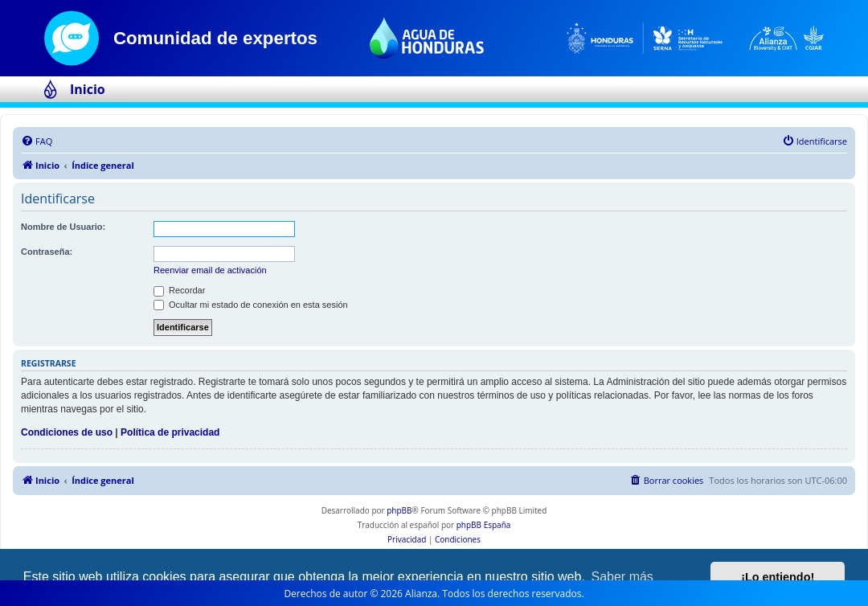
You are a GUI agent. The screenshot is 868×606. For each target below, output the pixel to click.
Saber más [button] (622, 577)
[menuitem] (37, 141)
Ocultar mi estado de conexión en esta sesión (251, 305)
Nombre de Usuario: (63, 227)
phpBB (399, 510)
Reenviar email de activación (210, 270)
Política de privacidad (170, 432)
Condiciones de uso (67, 432)
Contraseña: (47, 252)
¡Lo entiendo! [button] (778, 577)
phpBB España (484, 525)
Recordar (179, 290)
